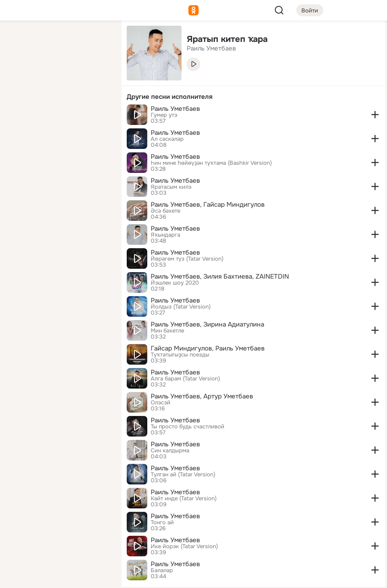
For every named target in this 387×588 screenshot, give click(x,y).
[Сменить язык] (58, 540)
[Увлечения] (58, 41)
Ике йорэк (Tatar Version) (184, 546)
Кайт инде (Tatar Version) (184, 499)
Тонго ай (162, 523)
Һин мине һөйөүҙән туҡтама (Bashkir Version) (211, 163)
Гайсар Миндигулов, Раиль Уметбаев (208, 348)
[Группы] (96, 41)
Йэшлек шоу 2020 (175, 283)
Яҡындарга (165, 235)
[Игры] (96, 116)
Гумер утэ (164, 115)
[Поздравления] (58, 116)
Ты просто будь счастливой (188, 427)
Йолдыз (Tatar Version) (181, 307)
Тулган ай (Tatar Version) (183, 475)
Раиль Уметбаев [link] (211, 48)
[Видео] (96, 79)
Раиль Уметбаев (175, 109)
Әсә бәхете (165, 211)
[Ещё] (58, 522)
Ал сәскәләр (167, 139)
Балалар (162, 570)
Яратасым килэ (171, 187)
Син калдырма (170, 451)
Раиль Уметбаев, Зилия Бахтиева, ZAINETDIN (220, 276)
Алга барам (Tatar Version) (185, 379)
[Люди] (58, 79)
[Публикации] (21, 79)
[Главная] (21, 41)
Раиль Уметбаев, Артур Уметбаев (202, 396)
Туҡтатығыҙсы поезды (180, 355)
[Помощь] (21, 154)
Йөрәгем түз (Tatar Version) (187, 259)
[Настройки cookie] (58, 577)
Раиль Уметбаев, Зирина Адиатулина (207, 324)
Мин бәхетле (167, 331)
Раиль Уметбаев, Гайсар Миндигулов (208, 205)
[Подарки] (21, 116)
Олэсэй (161, 403)
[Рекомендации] (58, 154)
